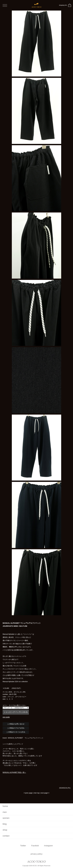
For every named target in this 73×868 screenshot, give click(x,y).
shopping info (63, 5)
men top (37, 793)
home (5, 806)
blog (5, 824)
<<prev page (28, 793)
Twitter (23, 846)
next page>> (45, 793)
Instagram (49, 846)
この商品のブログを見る (16, 728)
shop (5, 830)
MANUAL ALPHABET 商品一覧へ (14, 772)
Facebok (35, 846)
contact (6, 836)
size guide (6, 717)
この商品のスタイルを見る (16, 732)
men (5, 812)
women (6, 818)
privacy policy (36, 854)
